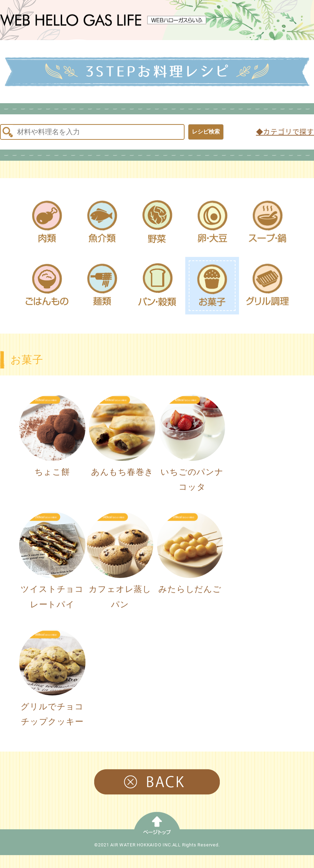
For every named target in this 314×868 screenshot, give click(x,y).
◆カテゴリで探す (285, 132)
